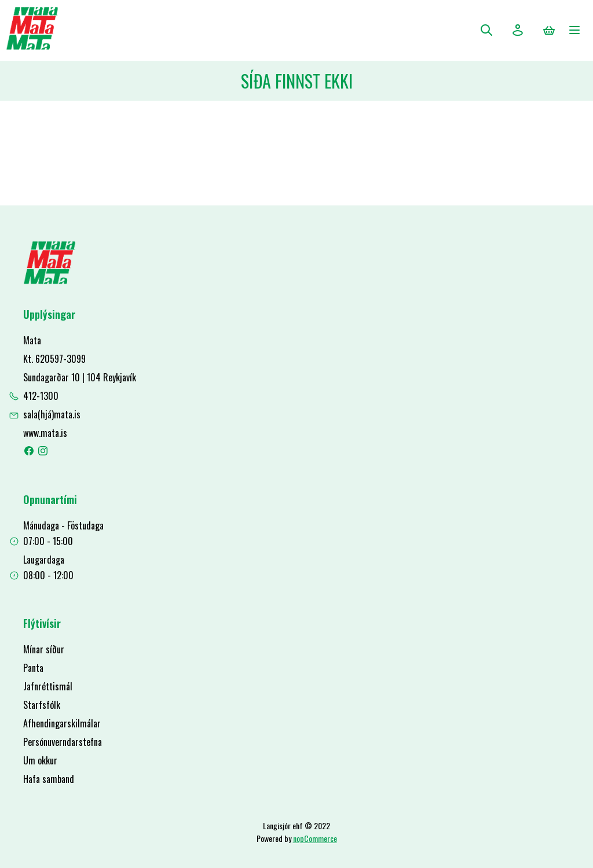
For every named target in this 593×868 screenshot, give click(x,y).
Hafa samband (49, 779)
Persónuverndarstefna (63, 742)
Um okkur (40, 760)
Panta (33, 668)
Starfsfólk (42, 705)
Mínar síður (44, 649)
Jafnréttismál (48, 686)
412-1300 (41, 396)
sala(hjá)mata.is (52, 414)
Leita (486, 30)
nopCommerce (315, 838)
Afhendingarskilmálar (62, 723)
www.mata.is (45, 433)
